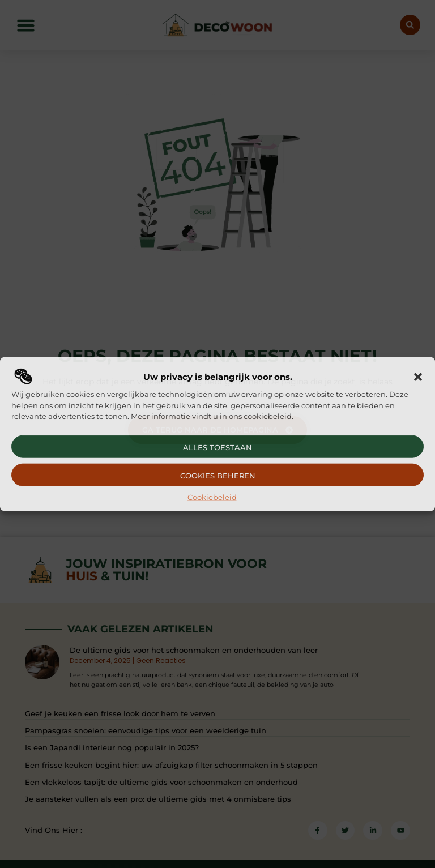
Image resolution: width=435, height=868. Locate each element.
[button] (418, 377)
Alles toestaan (217, 447)
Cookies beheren (218, 475)
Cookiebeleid (212, 497)
